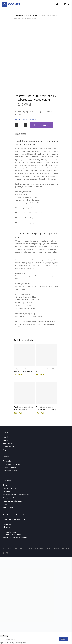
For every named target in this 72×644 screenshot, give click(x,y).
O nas (5, 485)
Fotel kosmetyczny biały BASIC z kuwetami (23, 408)
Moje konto (7, 440)
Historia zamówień (10, 447)
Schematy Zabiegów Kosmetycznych (16, 495)
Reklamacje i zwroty (10, 471)
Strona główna (18, 15)
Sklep (27, 15)
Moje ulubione (8, 450)
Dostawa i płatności (10, 467)
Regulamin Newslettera (11, 464)
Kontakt (6, 504)
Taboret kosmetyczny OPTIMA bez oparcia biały (46, 408)
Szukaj (64, 639)
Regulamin (7, 461)
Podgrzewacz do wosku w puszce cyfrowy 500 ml (24, 370)
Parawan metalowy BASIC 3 (46, 370)
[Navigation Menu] (69, 4)
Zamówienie (7, 443)
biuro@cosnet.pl (9, 524)
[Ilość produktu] (21, 125)
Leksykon (6, 491)
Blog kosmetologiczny (11, 488)
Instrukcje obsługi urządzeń (13, 501)
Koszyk (5, 437)
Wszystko (35, 15)
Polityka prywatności (10, 474)
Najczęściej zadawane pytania (14, 498)
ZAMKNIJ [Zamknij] (4, 636)
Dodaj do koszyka (41, 125)
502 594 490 (10, 527)
